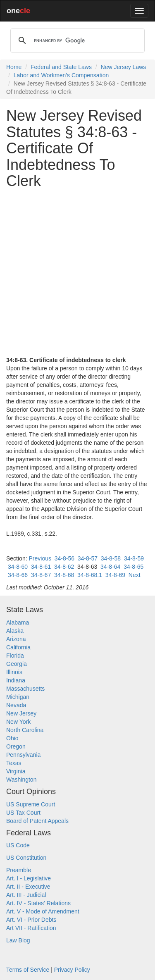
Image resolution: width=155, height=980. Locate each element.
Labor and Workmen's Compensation (61, 75)
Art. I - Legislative (29, 878)
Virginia (16, 771)
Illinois (14, 672)
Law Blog (18, 940)
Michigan (18, 697)
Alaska (15, 631)
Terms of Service (28, 970)
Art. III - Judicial (26, 895)
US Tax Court (23, 813)
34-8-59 (134, 558)
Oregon (16, 746)
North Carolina (25, 730)
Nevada (16, 705)
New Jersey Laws (124, 67)
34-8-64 (110, 567)
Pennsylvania (23, 755)
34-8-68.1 (90, 575)
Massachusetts (25, 689)
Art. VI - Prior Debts (31, 920)
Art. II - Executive (28, 887)
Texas (14, 763)
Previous (40, 558)
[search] (76, 41)
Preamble (19, 870)
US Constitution (26, 858)
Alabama (18, 622)
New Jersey (21, 713)
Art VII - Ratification (31, 928)
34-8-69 (115, 575)
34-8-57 (88, 558)
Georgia (17, 664)
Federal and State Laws (61, 67)
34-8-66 (18, 575)
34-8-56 (64, 558)
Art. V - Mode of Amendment (43, 911)
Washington (21, 780)
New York (18, 722)
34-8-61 (41, 567)
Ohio (12, 738)
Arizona (16, 639)
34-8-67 (41, 575)
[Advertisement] (77, 273)
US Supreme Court (31, 804)
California (18, 647)
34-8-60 (18, 567)
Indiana (16, 680)
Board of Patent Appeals (37, 821)
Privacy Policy (72, 970)
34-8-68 (64, 575)
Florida (15, 656)
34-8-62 (64, 567)
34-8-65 (134, 567)
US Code (18, 845)
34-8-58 (111, 558)
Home (14, 67)
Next (135, 575)
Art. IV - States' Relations (38, 903)
